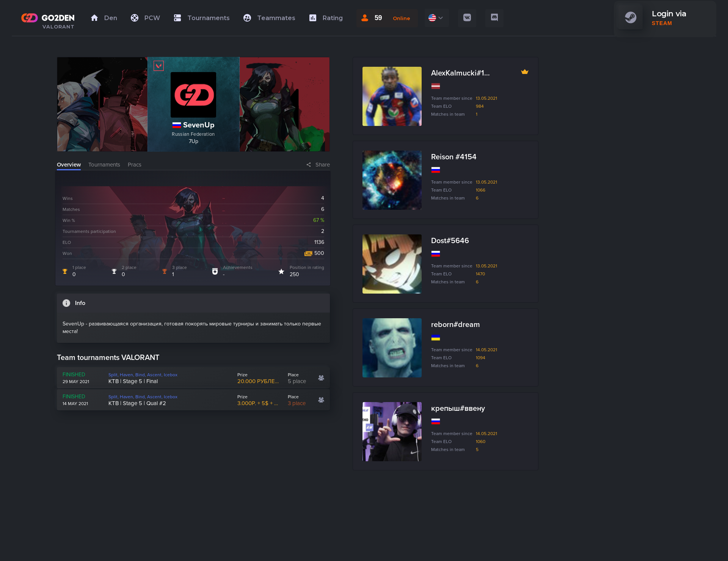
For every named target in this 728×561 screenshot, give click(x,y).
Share (323, 165)
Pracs (135, 165)
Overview (69, 165)
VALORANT (59, 27)
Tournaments (104, 165)
